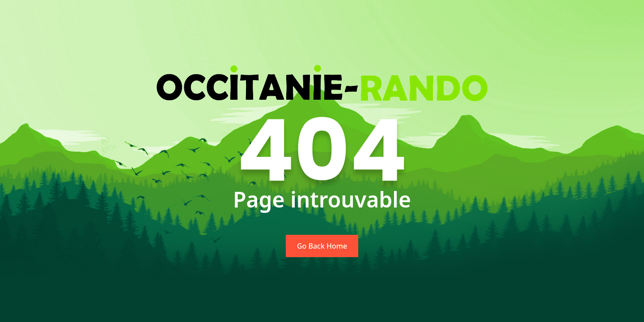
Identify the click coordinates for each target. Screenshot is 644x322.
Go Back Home (322, 246)
